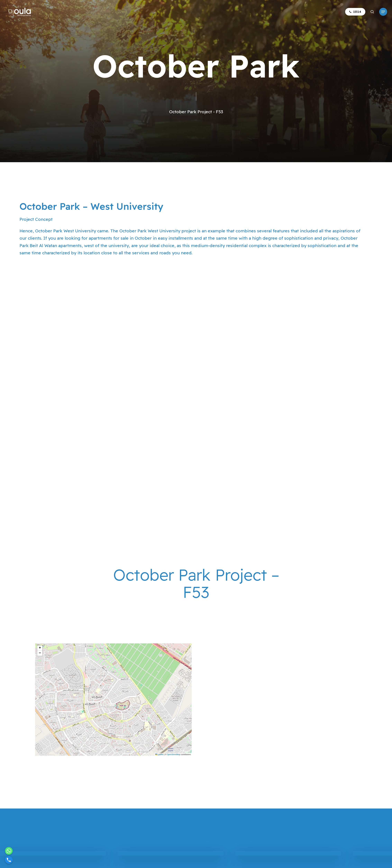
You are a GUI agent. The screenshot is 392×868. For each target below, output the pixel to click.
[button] (383, 12)
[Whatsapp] (9, 851)
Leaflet (159, 754)
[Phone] (9, 860)
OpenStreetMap (174, 754)
